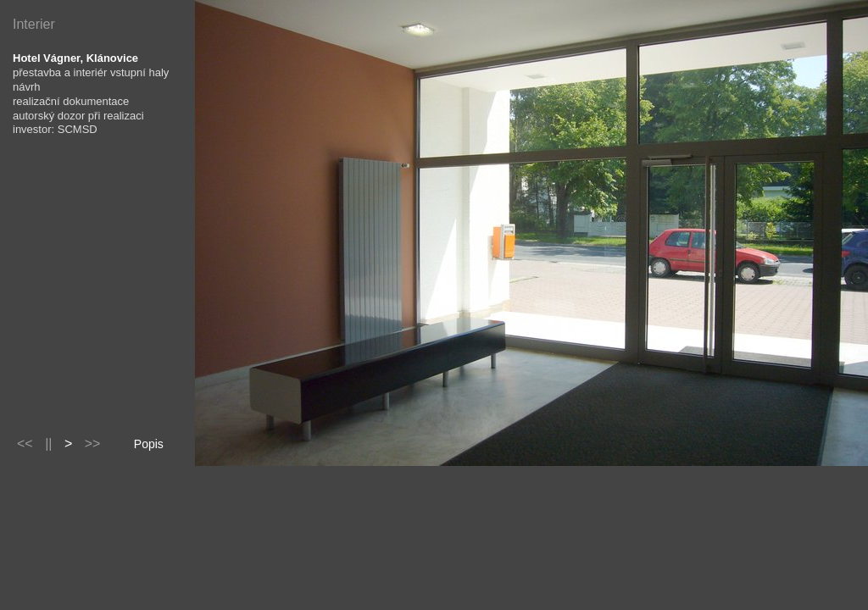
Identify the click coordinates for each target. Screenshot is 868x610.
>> (93, 444)
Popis (149, 444)
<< (25, 444)
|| (48, 444)
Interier (34, 24)
